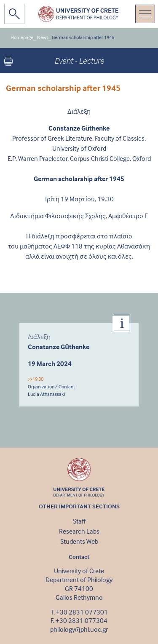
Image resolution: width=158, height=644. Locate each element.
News (43, 37)
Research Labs (79, 531)
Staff (79, 521)
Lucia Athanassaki (47, 394)
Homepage (22, 37)
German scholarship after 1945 (83, 37)
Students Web (79, 541)
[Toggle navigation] (145, 14)
